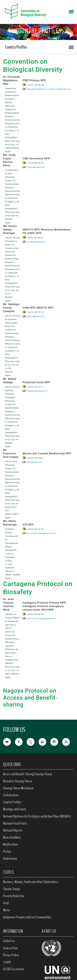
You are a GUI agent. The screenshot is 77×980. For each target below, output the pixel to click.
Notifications (11, 844)
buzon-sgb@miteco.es (60, 89)
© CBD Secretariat (14, 969)
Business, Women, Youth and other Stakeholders (31, 882)
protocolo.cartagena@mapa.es (41, 618)
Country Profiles (16, 47)
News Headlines (12, 837)
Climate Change (12, 889)
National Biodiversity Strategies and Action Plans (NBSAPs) (37, 816)
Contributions (11, 795)
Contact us (9, 941)
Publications (10, 859)
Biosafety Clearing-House (18, 781)
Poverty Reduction (14, 896)
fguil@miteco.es (35, 462)
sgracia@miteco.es (36, 316)
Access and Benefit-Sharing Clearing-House (28, 774)
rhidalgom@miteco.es (37, 391)
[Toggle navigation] (71, 11)
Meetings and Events (15, 809)
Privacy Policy (11, 955)
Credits (7, 962)
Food (6, 903)
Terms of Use (10, 948)
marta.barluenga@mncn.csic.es (42, 533)
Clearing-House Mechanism (18, 788)
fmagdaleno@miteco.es (38, 89)
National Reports (13, 830)
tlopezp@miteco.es (36, 167)
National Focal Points (15, 823)
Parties (7, 852)
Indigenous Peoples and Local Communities (27, 917)
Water (6, 910)
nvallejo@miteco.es (36, 242)
